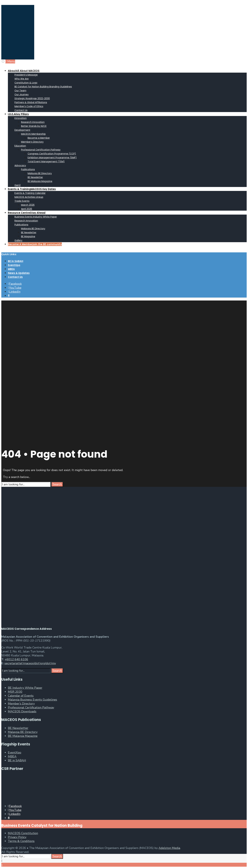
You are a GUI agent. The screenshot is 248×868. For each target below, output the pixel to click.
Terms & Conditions (21, 841)
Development (22, 130)
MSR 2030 (15, 692)
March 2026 (28, 205)
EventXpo (14, 265)
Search (57, 484)
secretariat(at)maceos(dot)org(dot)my (30, 663)
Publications (28, 169)
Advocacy (20, 165)
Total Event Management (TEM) (46, 162)
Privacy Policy (17, 837)
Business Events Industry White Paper (36, 217)
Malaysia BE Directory (40, 173)
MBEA (11, 269)
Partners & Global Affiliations (31, 102)
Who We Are (22, 79)
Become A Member (35, 244)
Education (20, 146)
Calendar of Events (21, 696)
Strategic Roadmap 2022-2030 (32, 98)
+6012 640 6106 (16, 659)
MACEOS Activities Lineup (29, 197)
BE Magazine (28, 236)
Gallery (18, 240)
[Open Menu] (3, 61)
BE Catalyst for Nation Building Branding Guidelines (43, 87)
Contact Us (21, 110)
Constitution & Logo (26, 83)
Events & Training (32, 189)
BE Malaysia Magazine (40, 181)
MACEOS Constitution (23, 833)
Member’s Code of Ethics (29, 106)
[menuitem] (127, 90)
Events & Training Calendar (30, 193)
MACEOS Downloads (22, 711)
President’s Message (26, 75)
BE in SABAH (16, 261)
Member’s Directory (32, 142)
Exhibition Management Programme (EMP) (52, 158)
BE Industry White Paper (25, 688)
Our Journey (22, 94)
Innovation (21, 118)
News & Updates (19, 273)
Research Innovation (33, 122)
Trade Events (22, 201)
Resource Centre (27, 213)
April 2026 (27, 209)
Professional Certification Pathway (41, 150)
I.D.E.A (18, 114)
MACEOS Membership (33, 134)
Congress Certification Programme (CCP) (52, 154)
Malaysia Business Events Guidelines (32, 700)
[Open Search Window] (9, 296)
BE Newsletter (35, 177)
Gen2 (18, 185)
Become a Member (39, 138)
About (24, 71)
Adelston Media (169, 848)
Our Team (20, 91)
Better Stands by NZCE (34, 126)
